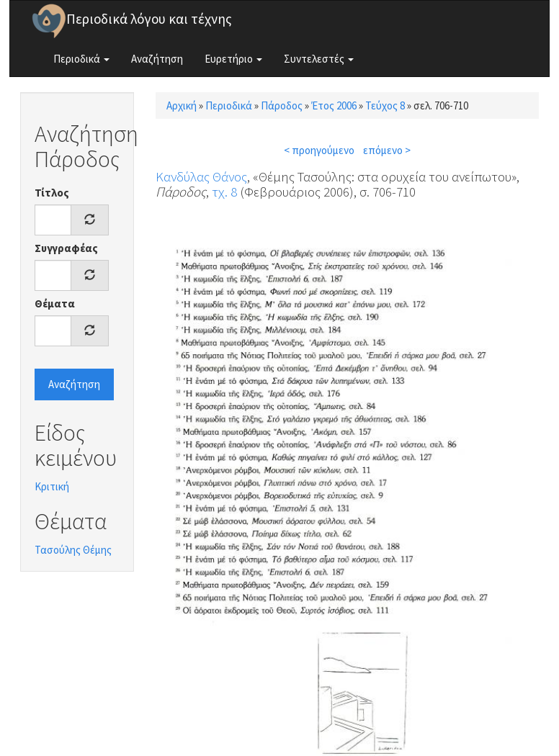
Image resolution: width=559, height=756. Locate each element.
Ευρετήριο (233, 59)
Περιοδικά (81, 59)
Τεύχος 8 (385, 105)
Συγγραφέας (66, 248)
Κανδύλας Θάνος (201, 176)
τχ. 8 (224, 192)
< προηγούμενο (319, 150)
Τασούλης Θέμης (73, 550)
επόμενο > (387, 150)
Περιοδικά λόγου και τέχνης (149, 19)
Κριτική (52, 486)
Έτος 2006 (334, 105)
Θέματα (55, 303)
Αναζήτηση (157, 59)
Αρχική (182, 105)
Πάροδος (282, 105)
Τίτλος (52, 193)
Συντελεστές (319, 59)
